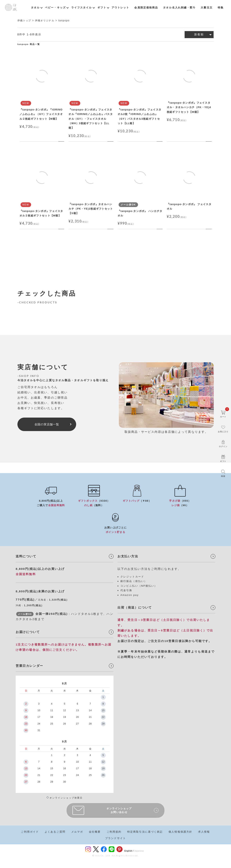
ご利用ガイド (30, 832)
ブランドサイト (115, 838)
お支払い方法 (128, 556)
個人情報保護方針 (180, 832)
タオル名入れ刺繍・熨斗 (179, 8)
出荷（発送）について (135, 608)
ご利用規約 (114, 832)
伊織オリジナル (45, 21)
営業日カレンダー (29, 666)
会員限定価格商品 (146, 8)
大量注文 (207, 8)
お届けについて (28, 632)
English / (129, 851)
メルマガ (77, 832)
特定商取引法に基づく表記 (145, 832)
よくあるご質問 (55, 832)
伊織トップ (24, 21)
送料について (26, 556)
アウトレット (120, 8)
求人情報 (204, 832)
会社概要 (95, 832)
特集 (221, 8)
